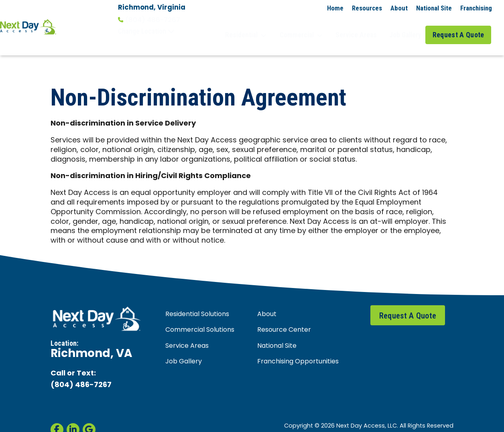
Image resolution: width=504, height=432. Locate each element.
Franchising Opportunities (298, 347)
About (399, 8)
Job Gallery (406, 27)
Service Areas (361, 27)
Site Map (353, 421)
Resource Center (284, 315)
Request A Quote (461, 27)
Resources (367, 8)
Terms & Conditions (200, 421)
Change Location (146, 31)
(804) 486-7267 (149, 20)
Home (335, 8)
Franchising (476, 8)
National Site (434, 8)
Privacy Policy (250, 421)
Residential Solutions (197, 300)
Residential (259, 28)
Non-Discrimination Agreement (412, 421)
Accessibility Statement (305, 421)
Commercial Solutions (200, 315)
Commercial (310, 28)
